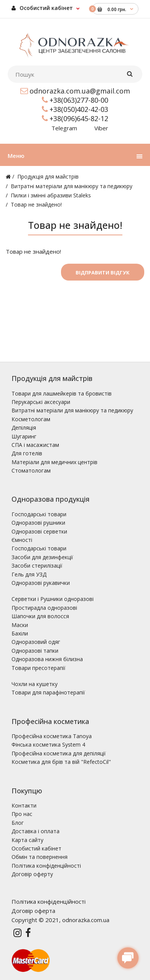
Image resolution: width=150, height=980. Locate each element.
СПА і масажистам (35, 445)
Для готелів (27, 453)
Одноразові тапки (35, 651)
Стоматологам (31, 470)
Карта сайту (27, 840)
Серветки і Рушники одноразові (53, 599)
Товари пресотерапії (39, 668)
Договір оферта (33, 911)
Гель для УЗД (29, 574)
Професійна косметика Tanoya (52, 736)
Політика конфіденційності (46, 866)
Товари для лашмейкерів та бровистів (62, 393)
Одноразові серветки (39, 531)
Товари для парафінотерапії (48, 692)
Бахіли (20, 633)
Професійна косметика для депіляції (59, 753)
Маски (20, 625)
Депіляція (24, 428)
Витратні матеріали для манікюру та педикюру (72, 186)
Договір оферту (32, 874)
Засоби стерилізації (37, 566)
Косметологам (31, 419)
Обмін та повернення (40, 857)
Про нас (22, 814)
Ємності (22, 540)
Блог (18, 823)
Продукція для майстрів (48, 176)
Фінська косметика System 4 (48, 744)
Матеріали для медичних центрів (54, 462)
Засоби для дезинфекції (42, 557)
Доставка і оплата (35, 831)
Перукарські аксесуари (41, 402)
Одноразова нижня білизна (47, 659)
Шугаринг (24, 436)
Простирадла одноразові (44, 608)
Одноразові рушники (38, 523)
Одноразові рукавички (41, 583)
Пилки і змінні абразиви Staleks (51, 195)
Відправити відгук (103, 272)
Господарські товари (39, 514)
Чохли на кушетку (35, 684)
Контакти (24, 805)
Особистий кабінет (42, 8)
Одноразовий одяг (36, 642)
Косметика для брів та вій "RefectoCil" (61, 762)
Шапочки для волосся (40, 616)
